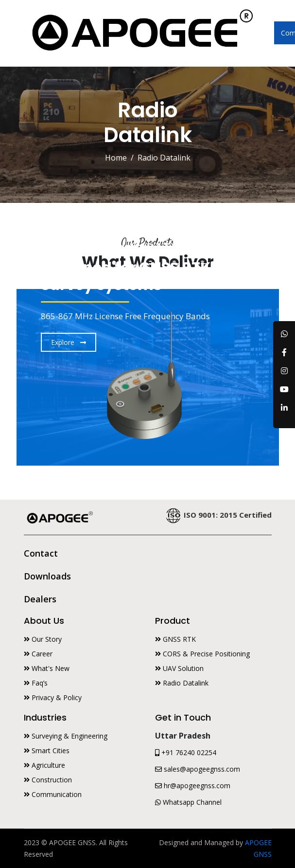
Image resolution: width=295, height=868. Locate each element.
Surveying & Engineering (66, 736)
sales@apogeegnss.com (198, 769)
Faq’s (36, 683)
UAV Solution (179, 668)
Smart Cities (47, 750)
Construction (48, 780)
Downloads (47, 576)
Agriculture (44, 765)
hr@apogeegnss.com (193, 786)
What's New (47, 668)
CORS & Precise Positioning (202, 654)
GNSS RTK (175, 639)
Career (38, 654)
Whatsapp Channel (188, 802)
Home (116, 158)
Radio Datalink (182, 683)
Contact (41, 553)
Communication (53, 794)
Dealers (40, 599)
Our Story (43, 639)
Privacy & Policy (53, 697)
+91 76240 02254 (186, 752)
